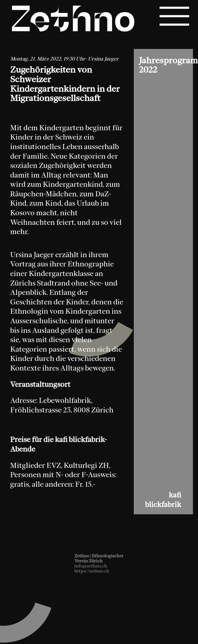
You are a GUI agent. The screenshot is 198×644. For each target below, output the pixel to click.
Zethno (73, 22)
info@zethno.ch (91, 566)
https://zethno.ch (92, 571)
